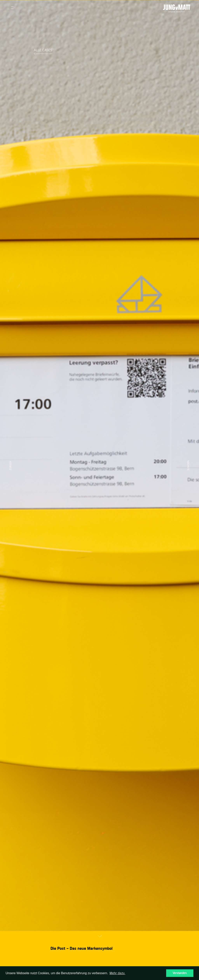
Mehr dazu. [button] (117, 973)
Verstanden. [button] (180, 973)
